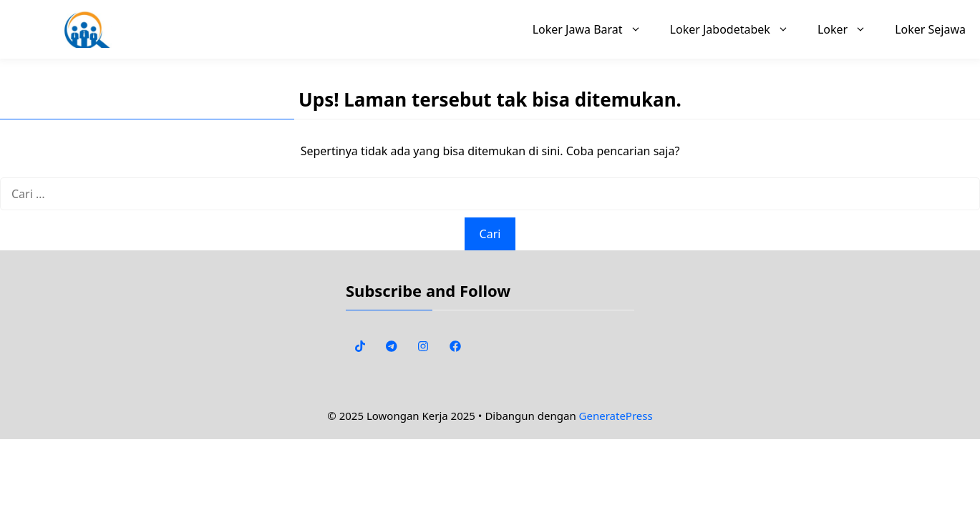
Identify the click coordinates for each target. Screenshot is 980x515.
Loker (849, 29)
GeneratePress (616, 416)
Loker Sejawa (930, 29)
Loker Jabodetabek (737, 29)
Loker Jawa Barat (594, 29)
